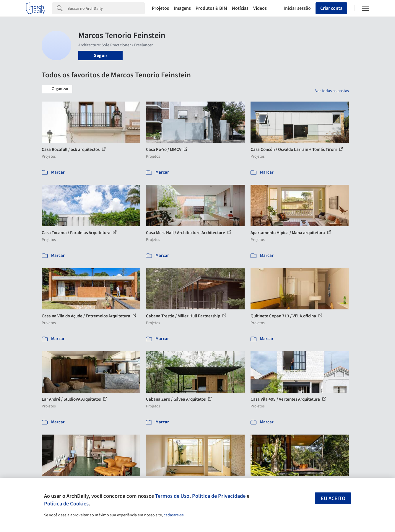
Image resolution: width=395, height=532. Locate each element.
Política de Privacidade (219, 496)
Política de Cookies (66, 504)
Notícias (240, 8)
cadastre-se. (174, 515)
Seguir (101, 56)
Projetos (160, 8)
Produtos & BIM (211, 8)
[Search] (106, 8)
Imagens (182, 8)
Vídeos (260, 8)
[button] (57, 89)
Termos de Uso (172, 496)
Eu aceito (333, 498)
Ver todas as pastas (332, 91)
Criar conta (331, 8)
